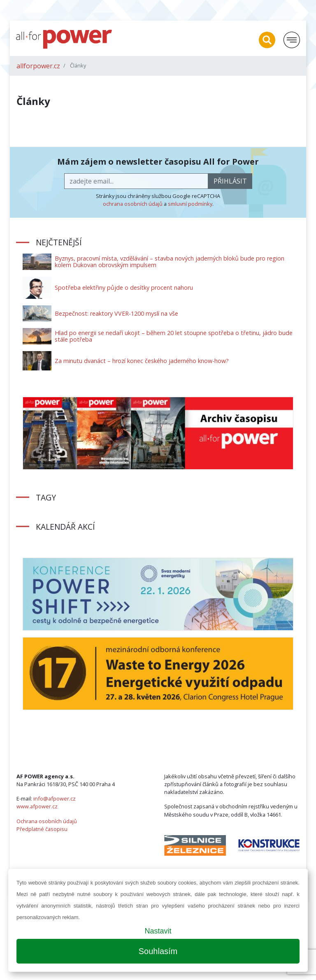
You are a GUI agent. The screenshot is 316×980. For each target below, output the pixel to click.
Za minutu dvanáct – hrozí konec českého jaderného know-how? (142, 361)
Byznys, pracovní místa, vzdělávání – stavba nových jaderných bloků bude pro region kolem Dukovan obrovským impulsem (170, 262)
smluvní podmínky (190, 204)
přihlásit (230, 181)
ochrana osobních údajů (133, 204)
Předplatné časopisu (42, 829)
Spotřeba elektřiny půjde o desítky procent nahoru (124, 287)
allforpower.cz (38, 66)
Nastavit (158, 931)
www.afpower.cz (37, 806)
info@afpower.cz (55, 798)
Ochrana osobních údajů (47, 821)
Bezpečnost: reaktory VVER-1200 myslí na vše (116, 313)
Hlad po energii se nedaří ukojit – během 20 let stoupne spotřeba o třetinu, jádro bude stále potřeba (174, 336)
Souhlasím (158, 951)
